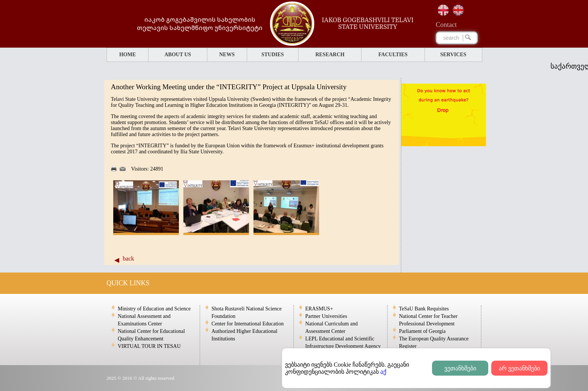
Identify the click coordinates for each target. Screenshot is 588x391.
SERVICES (453, 55)
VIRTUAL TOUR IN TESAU (149, 346)
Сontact (446, 25)
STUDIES (273, 55)
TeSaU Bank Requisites (424, 309)
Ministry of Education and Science (154, 309)
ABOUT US (178, 55)
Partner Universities (326, 316)
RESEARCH (330, 55)
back (128, 258)
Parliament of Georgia (422, 331)
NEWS (227, 55)
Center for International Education (247, 324)
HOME (127, 55)
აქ (383, 372)
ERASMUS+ (319, 309)
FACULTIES (393, 55)
